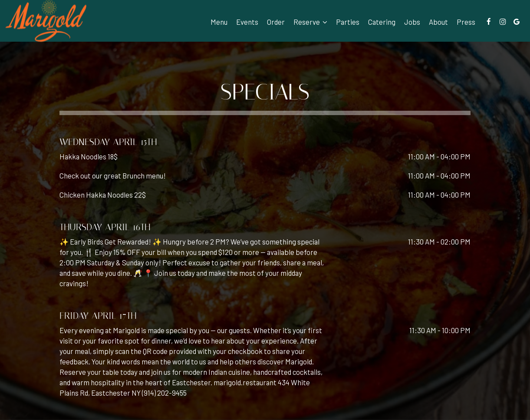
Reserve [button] (310, 22)
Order (276, 22)
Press (466, 22)
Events (247, 22)
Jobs (412, 22)
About (438, 22)
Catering (382, 22)
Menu (219, 22)
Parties (348, 22)
